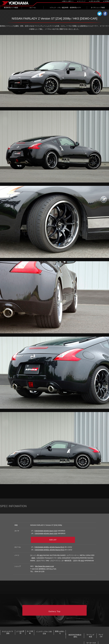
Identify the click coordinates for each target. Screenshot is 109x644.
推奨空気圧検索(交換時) (16, 635)
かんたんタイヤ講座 (12, 628)
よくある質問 (33, 628)
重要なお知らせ (99, 628)
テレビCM (70, 635)
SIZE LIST (55, 538)
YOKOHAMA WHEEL (42, 545)
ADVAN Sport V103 (50, 531)
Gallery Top (55, 607)
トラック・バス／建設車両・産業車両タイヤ (65, 8)
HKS (41, 553)
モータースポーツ (95, 635)
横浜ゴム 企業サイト (68, 1)
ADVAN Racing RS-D (57, 545)
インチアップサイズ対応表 (74, 628)
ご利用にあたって (51, 642)
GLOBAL (107, 1)
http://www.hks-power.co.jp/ (44, 564)
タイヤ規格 (51, 628)
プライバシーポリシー (38, 642)
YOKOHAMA (39, 531)
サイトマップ (82, 1)
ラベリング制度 (46, 635)
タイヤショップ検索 (98, 8)
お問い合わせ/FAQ (95, 1)
